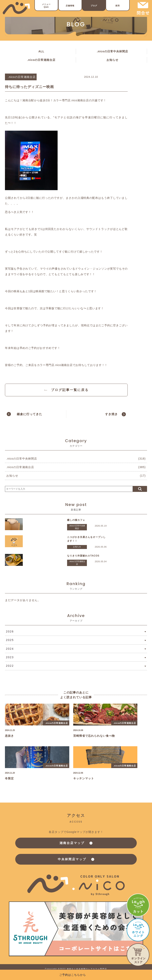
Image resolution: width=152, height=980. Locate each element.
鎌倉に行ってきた (29, 414)
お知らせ (112, 60)
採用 (118, 6)
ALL (41, 51)
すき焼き (111, 414)
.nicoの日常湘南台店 (41, 60)
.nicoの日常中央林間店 (112, 51)
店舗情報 (70, 6)
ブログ (94, 6)
